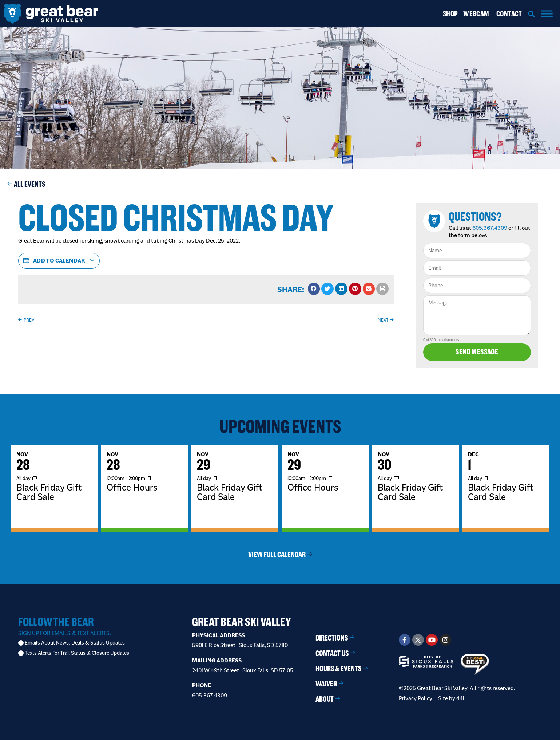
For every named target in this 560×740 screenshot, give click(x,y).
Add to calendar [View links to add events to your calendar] (59, 261)
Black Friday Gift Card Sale (49, 492)
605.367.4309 (491, 228)
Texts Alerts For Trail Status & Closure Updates (77, 654)
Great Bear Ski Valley (242, 622)
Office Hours (132, 488)
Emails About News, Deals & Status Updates (75, 644)
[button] (531, 14)
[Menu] (547, 14)
